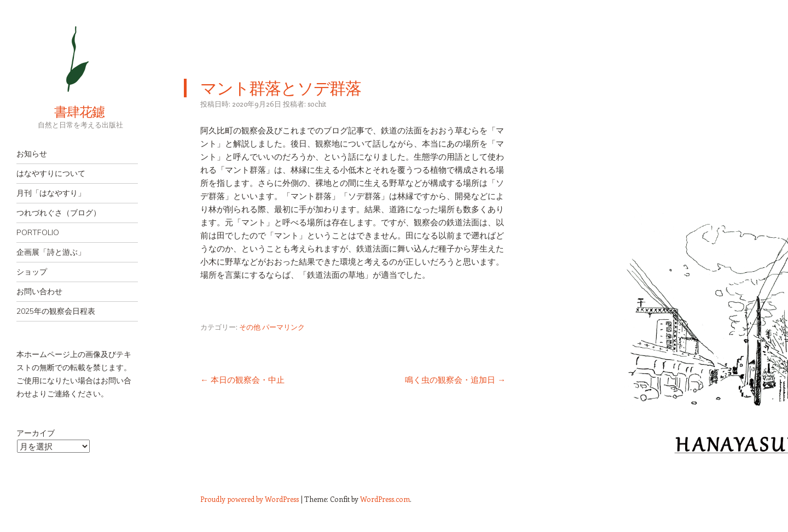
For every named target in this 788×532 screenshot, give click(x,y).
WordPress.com (385, 499)
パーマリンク (283, 327)
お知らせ (32, 154)
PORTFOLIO (38, 232)
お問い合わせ (39, 291)
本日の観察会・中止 (242, 379)
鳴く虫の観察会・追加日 (455, 379)
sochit (317, 104)
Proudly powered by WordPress (250, 499)
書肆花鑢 (60, 112)
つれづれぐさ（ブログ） (59, 213)
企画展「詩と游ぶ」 (51, 252)
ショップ (32, 272)
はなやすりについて (51, 173)
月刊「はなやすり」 (51, 193)
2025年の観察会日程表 (56, 311)
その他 (250, 327)
